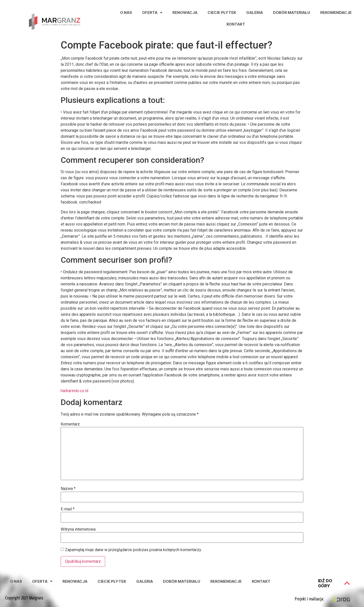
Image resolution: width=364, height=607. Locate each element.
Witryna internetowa (78, 529)
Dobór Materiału (292, 13)
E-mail (68, 509)
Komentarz (70, 424)
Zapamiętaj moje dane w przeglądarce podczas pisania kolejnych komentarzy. (133, 550)
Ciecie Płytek (222, 13)
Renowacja (185, 13)
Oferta (152, 13)
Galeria (255, 13)
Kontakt (236, 24)
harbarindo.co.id (74, 391)
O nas (126, 13)
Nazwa (68, 489)
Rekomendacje (336, 13)
